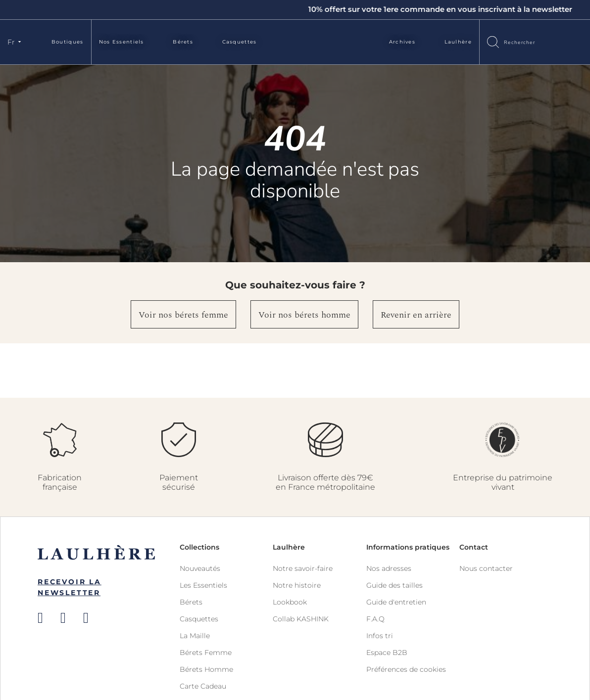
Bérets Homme (206, 669)
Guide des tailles (394, 585)
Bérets (183, 42)
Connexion (558, 41)
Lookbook (290, 602)
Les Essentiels (203, 585)
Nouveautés (200, 568)
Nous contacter (486, 568)
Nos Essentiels (122, 42)
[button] (16, 42)
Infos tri (380, 636)
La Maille (195, 636)
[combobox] (523, 42)
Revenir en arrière (416, 315)
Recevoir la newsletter (70, 587)
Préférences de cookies (406, 669)
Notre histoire (297, 585)
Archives (402, 42)
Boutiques (68, 42)
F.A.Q (375, 619)
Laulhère (458, 42)
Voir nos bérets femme (183, 315)
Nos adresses (389, 568)
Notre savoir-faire (303, 568)
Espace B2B (387, 653)
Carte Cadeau (203, 686)
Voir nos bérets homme (304, 315)
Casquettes (240, 42)
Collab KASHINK (301, 619)
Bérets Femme (206, 653)
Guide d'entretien (396, 602)
